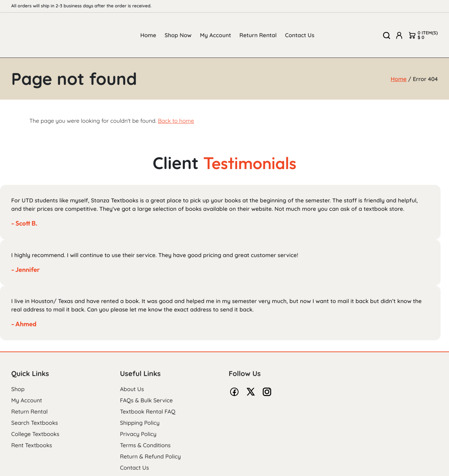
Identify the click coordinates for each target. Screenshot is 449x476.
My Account (216, 35)
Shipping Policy (140, 423)
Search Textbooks (35, 423)
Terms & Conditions (145, 445)
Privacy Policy (138, 434)
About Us (132, 389)
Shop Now (178, 35)
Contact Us (300, 35)
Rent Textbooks (32, 445)
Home (148, 35)
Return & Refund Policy (150, 456)
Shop (18, 389)
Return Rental (258, 35)
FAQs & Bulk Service (146, 400)
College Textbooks (35, 434)
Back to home (176, 121)
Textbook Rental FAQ (148, 411)
